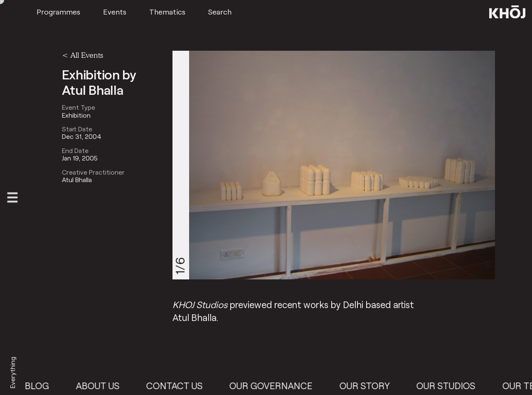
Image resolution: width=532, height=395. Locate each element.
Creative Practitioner (93, 172)
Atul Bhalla (77, 180)
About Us (102, 386)
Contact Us (179, 386)
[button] (485, 266)
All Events (87, 55)
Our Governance (276, 386)
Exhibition (76, 115)
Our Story (369, 386)
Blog (42, 386)
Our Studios (451, 386)
